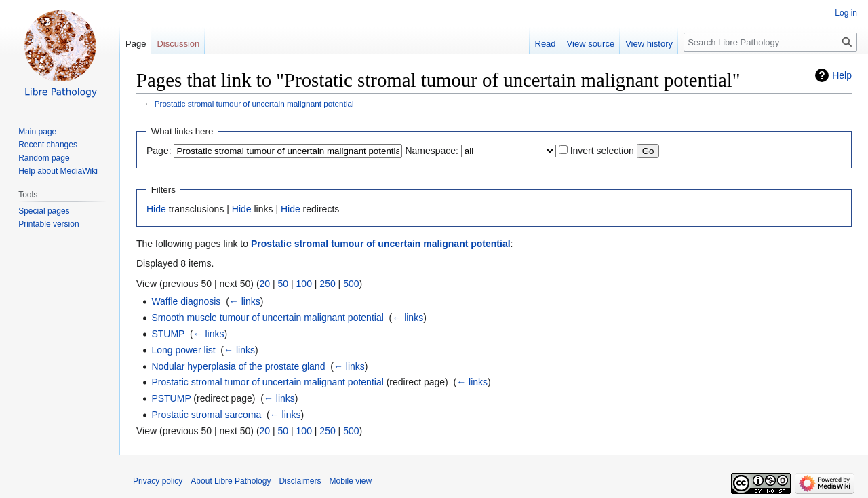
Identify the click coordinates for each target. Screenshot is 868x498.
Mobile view (350, 481)
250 (327, 284)
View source (591, 44)
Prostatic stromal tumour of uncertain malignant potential (254, 103)
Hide (156, 209)
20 (265, 284)
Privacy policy (158, 481)
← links (245, 301)
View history (649, 44)
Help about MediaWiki (58, 171)
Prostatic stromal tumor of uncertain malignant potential (267, 382)
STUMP (168, 334)
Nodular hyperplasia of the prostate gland (238, 366)
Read (546, 44)
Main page (37, 132)
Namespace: (432, 151)
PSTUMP (171, 398)
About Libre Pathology (231, 481)
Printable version (48, 224)
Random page (44, 158)
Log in (846, 13)
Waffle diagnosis (186, 301)
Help (842, 75)
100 (304, 284)
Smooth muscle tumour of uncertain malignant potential (267, 318)
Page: (159, 151)
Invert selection (602, 151)
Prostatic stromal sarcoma (206, 415)
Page (136, 44)
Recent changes (48, 145)
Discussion (178, 44)
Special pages (44, 211)
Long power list (183, 350)
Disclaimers (300, 481)
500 (351, 284)
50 (283, 284)
